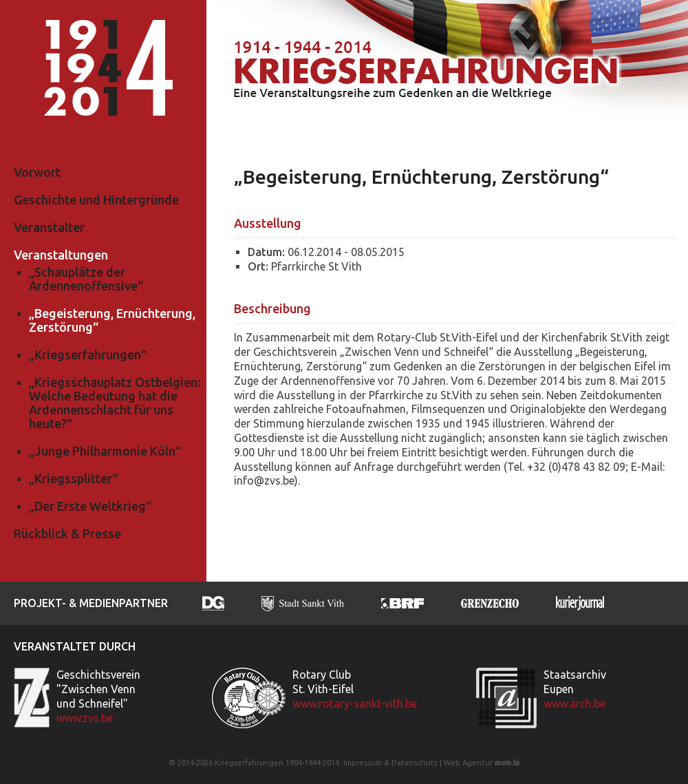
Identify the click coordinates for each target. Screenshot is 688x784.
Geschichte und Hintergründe (96, 200)
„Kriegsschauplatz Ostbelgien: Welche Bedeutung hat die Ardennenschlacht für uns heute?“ (115, 403)
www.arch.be (574, 703)
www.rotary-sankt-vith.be (355, 703)
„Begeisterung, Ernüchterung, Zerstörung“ (112, 320)
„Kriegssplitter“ (73, 478)
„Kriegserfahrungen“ (88, 354)
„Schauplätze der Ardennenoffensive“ (86, 279)
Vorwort (37, 172)
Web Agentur (468, 763)
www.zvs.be (85, 718)
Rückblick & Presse (67, 533)
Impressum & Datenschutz (390, 763)
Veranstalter (49, 227)
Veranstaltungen (61, 255)
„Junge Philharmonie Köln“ (105, 451)
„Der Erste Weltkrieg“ (90, 506)
